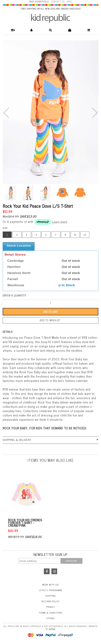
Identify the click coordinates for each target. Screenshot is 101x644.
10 (75, 235)
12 (85, 235)
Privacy (51, 607)
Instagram (54, 571)
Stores (51, 618)
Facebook (47, 571)
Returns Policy (50, 601)
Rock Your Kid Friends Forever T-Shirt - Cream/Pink (25, 523)
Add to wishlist (50, 320)
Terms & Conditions (50, 613)
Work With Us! (50, 585)
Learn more (60, 221)
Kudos (52, 629)
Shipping (51, 596)
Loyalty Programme (51, 590)
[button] (12, 30)
